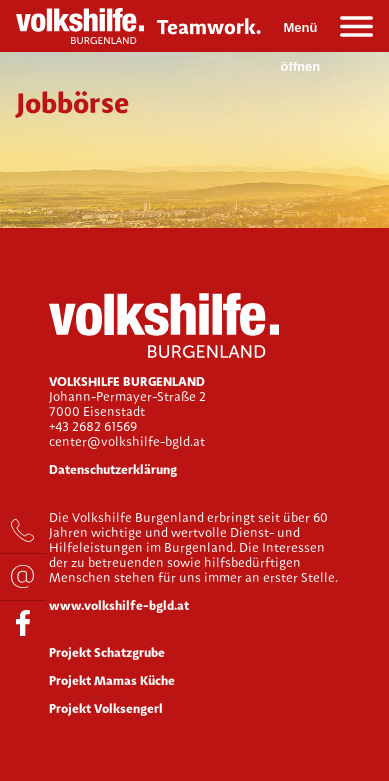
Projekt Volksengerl (106, 708)
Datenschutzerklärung (113, 469)
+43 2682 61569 (23, 531)
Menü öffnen (301, 33)
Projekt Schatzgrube (107, 652)
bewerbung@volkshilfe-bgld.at (23, 577)
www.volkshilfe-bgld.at (119, 605)
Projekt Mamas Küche (112, 680)
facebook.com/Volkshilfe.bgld (23, 624)
